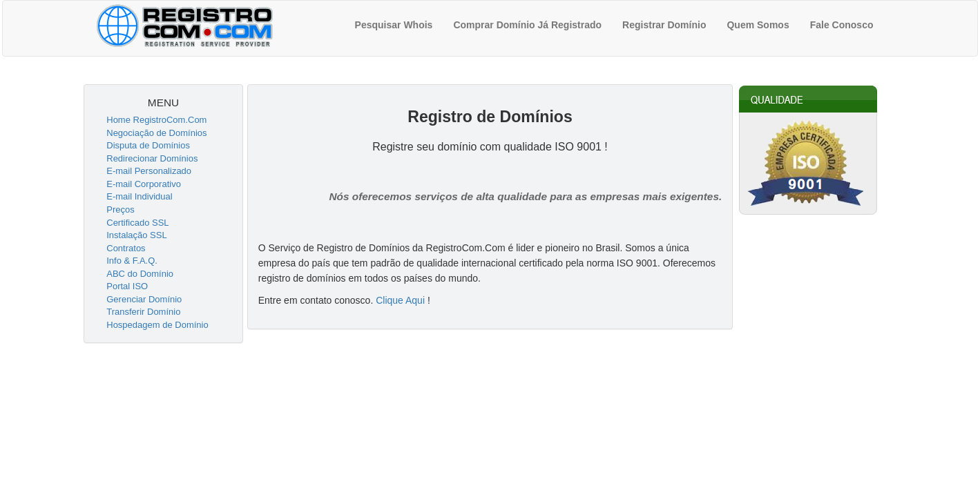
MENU (163, 103)
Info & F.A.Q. (132, 261)
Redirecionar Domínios (152, 158)
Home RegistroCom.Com (156, 120)
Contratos (126, 248)
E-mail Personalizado (149, 171)
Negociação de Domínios (156, 133)
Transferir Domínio (143, 312)
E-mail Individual (139, 196)
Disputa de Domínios (148, 145)
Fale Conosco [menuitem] (842, 25)
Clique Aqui (400, 300)
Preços (120, 209)
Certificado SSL (137, 223)
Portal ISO (127, 286)
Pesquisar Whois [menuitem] (394, 25)
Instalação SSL (136, 235)
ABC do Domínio (140, 274)
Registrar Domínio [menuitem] (664, 25)
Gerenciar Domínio (144, 299)
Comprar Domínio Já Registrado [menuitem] (527, 25)
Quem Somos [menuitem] (758, 25)
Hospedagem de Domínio (157, 325)
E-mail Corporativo (144, 184)
